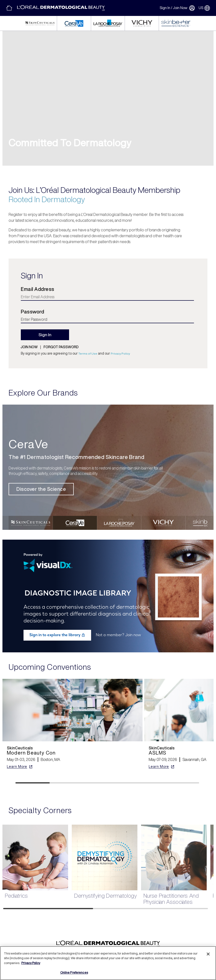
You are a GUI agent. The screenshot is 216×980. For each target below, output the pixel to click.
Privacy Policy (120, 354)
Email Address (38, 289)
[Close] (208, 954)
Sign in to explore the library (57, 635)
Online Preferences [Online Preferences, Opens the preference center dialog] (74, 973)
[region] (108, 963)
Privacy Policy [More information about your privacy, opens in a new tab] (31, 963)
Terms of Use (88, 354)
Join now (29, 347)
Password (32, 312)
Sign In (165, 8)
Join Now (180, 8)
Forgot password (61, 347)
